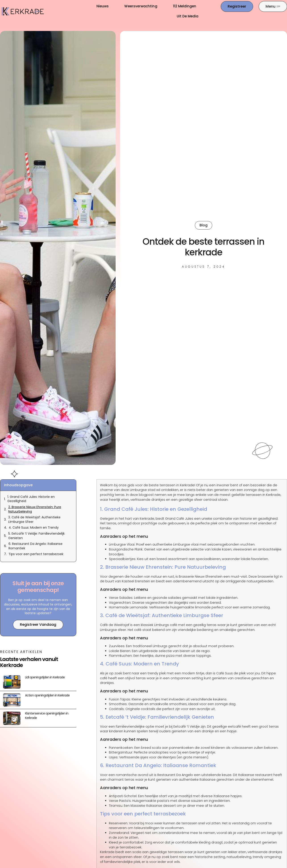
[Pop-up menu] (273, 6)
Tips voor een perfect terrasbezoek (36, 554)
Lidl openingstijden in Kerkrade (45, 677)
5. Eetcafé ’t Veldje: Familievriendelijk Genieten (36, 536)
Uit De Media (188, 16)
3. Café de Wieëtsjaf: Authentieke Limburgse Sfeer (34, 520)
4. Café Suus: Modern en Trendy (34, 528)
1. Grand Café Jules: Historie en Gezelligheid (31, 499)
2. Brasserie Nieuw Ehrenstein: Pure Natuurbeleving (35, 509)
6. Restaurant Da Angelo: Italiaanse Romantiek (35, 546)
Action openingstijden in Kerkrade (47, 695)
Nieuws (103, 6)
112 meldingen (185, 6)
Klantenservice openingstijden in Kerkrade (47, 716)
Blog (204, 225)
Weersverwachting (141, 6)
